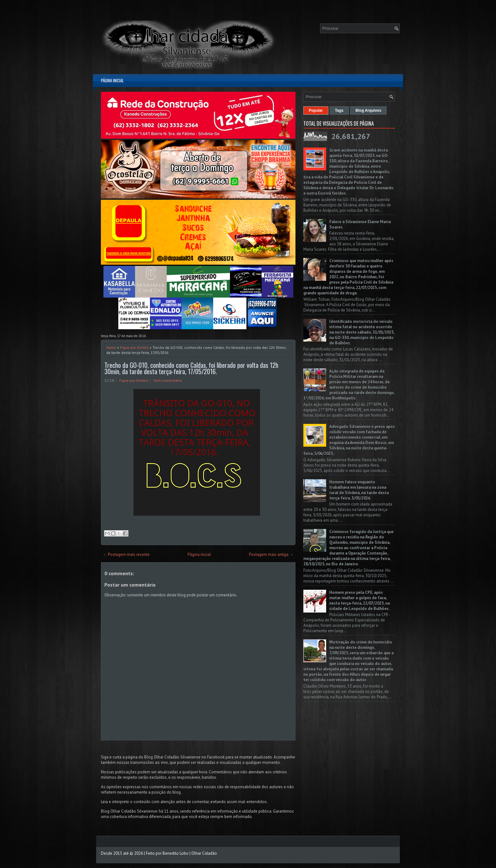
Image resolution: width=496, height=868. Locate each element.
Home (111, 347)
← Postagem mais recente (126, 554)
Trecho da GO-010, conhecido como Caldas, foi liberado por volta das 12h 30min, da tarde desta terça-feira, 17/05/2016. (191, 368)
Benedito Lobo (176, 853)
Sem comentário (167, 380)
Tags (339, 110)
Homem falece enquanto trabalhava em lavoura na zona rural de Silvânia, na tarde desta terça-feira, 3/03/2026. (359, 490)
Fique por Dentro (134, 347)
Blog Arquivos (369, 110)
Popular (316, 110)
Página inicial (112, 80)
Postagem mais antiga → (271, 554)
